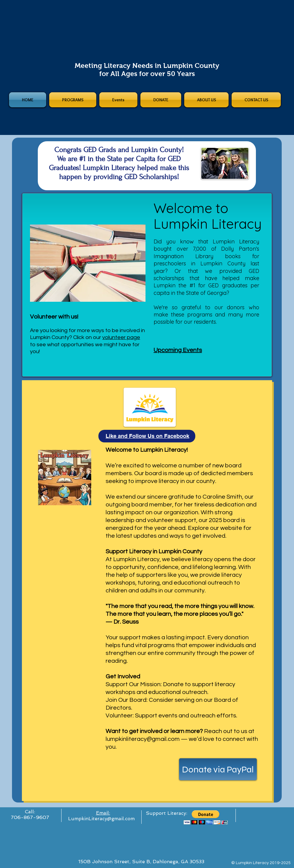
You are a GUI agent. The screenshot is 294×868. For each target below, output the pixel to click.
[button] (206, 817)
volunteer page (121, 337)
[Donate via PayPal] (218, 769)
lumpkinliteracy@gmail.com (143, 739)
